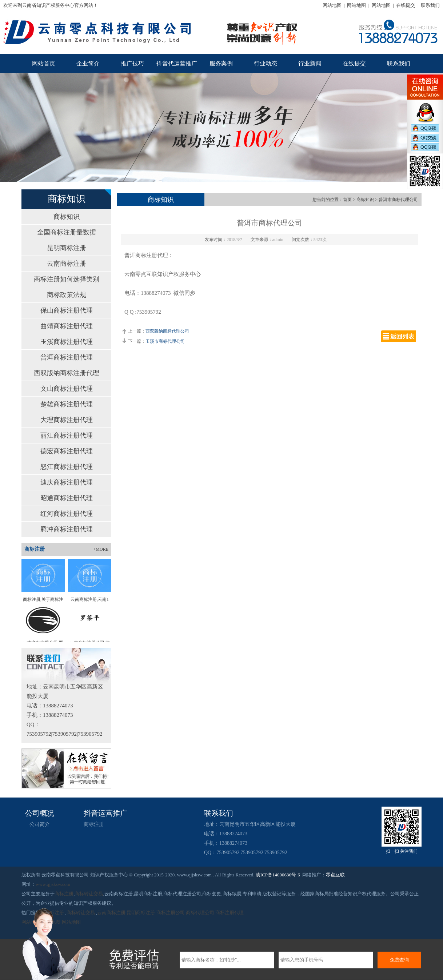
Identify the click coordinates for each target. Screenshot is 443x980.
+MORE (101, 549)
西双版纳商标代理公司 (167, 331)
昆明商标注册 (67, 248)
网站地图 (332, 5)
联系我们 (430, 5)
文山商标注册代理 (67, 389)
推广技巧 (132, 63)
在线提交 (406, 5)
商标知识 (67, 217)
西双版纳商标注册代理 (67, 373)
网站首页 (44, 63)
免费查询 (399, 960)
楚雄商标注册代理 (67, 404)
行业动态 (266, 63)
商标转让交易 (89, 894)
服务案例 (221, 63)
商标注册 (94, 824)
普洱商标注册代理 (67, 357)
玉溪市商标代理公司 (165, 341)
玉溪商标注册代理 (67, 342)
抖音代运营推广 (177, 63)
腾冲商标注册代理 (67, 529)
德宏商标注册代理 (67, 451)
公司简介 (40, 824)
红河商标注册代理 (67, 514)
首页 (347, 200)
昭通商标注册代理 (67, 498)
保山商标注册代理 (67, 310)
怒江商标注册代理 (67, 467)
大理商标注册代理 (67, 420)
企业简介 (88, 63)
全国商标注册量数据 (67, 232)
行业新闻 (310, 63)
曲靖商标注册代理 (67, 326)
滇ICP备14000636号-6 (278, 875)
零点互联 (335, 875)
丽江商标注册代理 (67, 435)
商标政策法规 (67, 295)
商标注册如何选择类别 (67, 279)
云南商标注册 (67, 264)
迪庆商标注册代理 (67, 482)
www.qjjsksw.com (53, 884)
